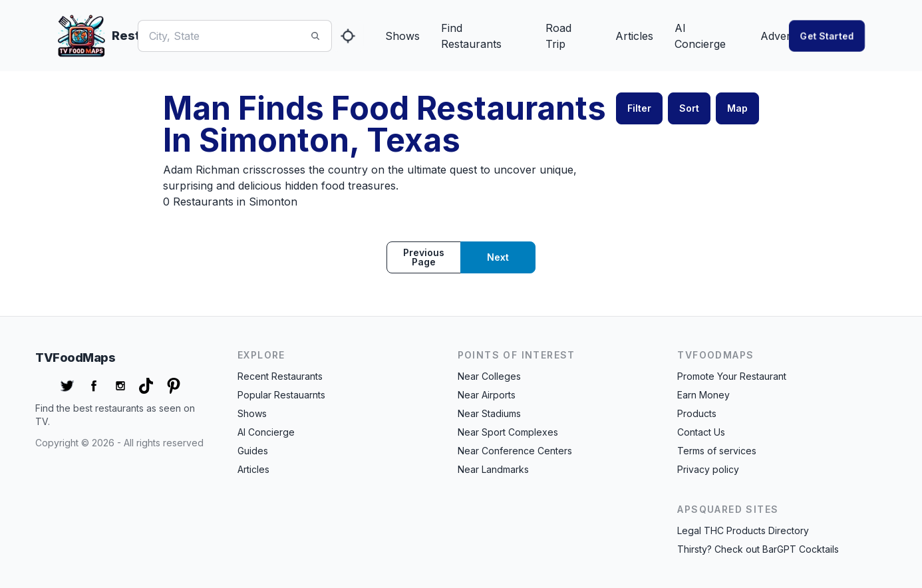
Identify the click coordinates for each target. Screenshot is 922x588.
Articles (634, 36)
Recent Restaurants (280, 376)
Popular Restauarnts (281, 395)
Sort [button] (689, 108)
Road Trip (558, 36)
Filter (639, 108)
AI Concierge (700, 36)
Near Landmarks (493, 469)
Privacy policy (708, 469)
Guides (253, 451)
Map (737, 108)
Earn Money (703, 395)
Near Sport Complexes (508, 432)
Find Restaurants (471, 36)
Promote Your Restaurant (732, 376)
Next (498, 257)
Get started (827, 36)
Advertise (784, 36)
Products (697, 413)
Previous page (424, 257)
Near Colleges (489, 376)
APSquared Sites (728, 509)
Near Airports (487, 395)
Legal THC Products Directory (743, 530)
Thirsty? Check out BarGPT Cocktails (758, 549)
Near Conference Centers (515, 451)
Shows (402, 36)
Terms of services (717, 451)
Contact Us (701, 432)
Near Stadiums (489, 413)
